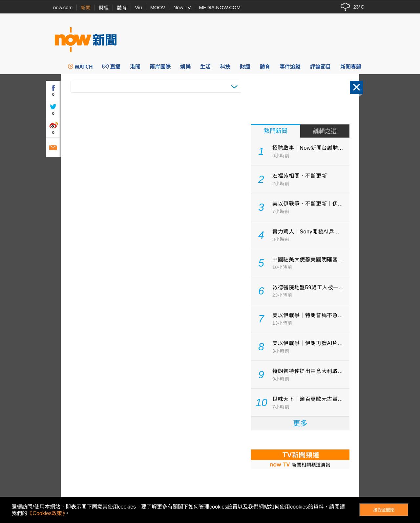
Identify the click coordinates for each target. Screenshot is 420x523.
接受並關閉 (384, 510)
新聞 (86, 8)
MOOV (158, 7)
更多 (300, 423)
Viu (138, 7)
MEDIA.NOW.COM (220, 7)
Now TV (182, 7)
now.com (63, 7)
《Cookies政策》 (46, 513)
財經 (104, 8)
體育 (122, 8)
